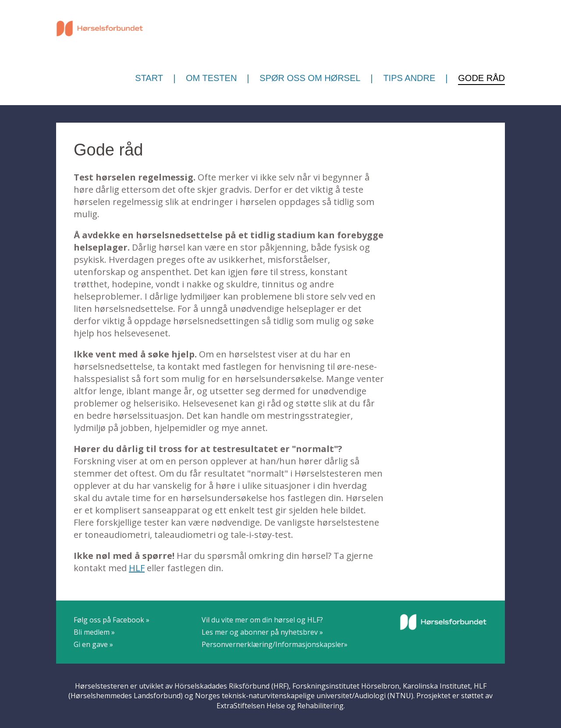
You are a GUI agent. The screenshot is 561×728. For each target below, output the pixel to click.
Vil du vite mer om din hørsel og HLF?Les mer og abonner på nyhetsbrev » (262, 626)
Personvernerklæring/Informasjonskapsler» (275, 644)
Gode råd (481, 78)
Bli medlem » (94, 632)
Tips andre (409, 78)
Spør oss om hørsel (310, 78)
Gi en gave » (93, 644)
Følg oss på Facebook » (112, 620)
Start (149, 78)
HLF (137, 568)
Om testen (211, 78)
